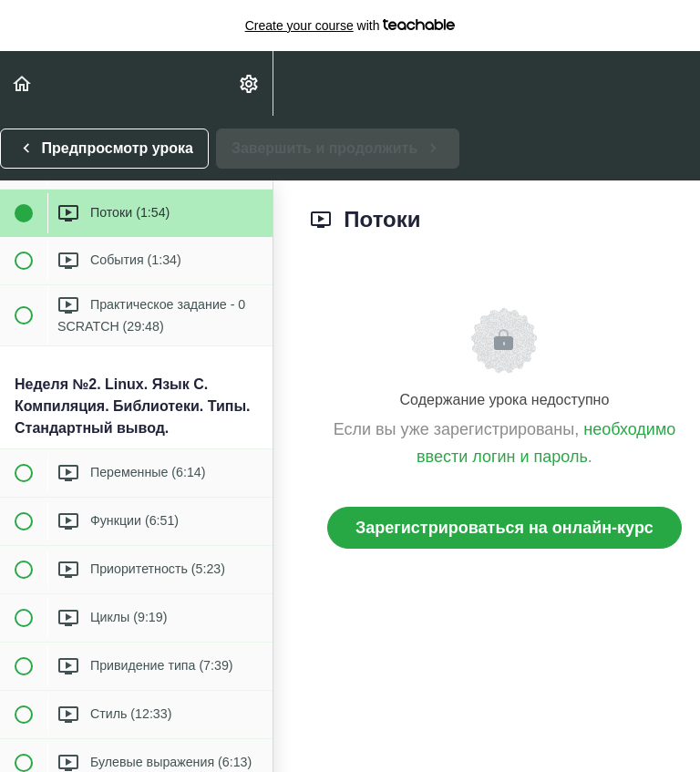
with (350, 26)
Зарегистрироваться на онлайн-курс (504, 528)
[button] (23, 83)
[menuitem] (250, 83)
